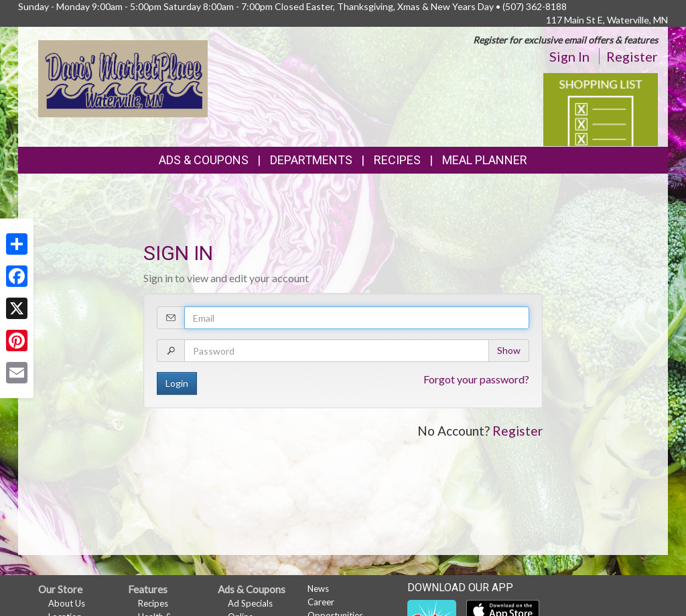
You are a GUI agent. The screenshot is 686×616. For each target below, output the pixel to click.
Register (632, 56)
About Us (67, 603)
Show (509, 350)
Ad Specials (250, 603)
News (318, 589)
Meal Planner (485, 160)
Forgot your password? (476, 379)
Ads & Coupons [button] (204, 160)
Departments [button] (311, 160)
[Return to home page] (123, 77)
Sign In (569, 56)
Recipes (397, 160)
